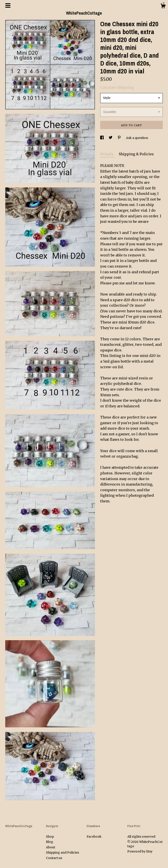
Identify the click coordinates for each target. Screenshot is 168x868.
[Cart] (163, 7)
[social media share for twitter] (111, 138)
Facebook (94, 837)
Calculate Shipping (117, 87)
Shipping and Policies (62, 852)
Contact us (54, 858)
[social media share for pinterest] (120, 138)
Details (107, 154)
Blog (50, 842)
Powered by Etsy (140, 851)
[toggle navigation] (8, 5)
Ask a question (137, 138)
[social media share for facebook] (102, 138)
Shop (50, 837)
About (51, 847)
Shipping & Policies (136, 154)
